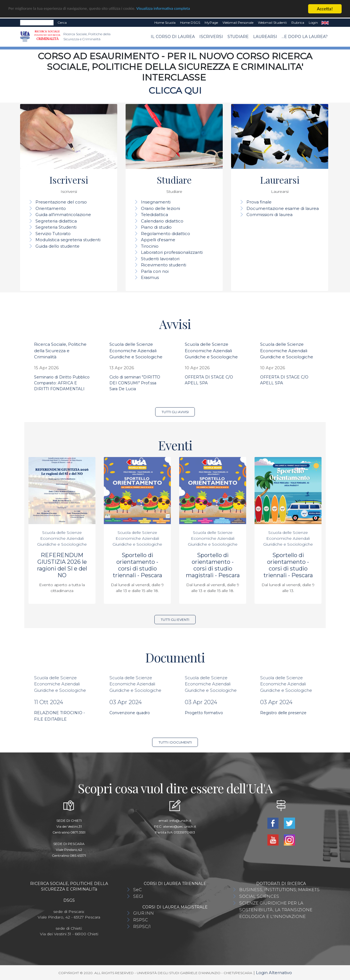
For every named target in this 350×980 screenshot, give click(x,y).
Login (313, 23)
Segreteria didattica (56, 221)
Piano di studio (156, 227)
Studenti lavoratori (160, 259)
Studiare (238, 37)
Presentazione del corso (61, 202)
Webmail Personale (238, 23)
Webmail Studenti (272, 23)
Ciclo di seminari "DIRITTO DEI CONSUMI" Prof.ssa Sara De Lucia (135, 383)
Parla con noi (155, 271)
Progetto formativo (204, 713)
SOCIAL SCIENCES (259, 896)
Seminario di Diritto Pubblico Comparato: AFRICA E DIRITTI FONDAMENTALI (62, 383)
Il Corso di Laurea (173, 37)
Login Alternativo (274, 973)
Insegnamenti (156, 202)
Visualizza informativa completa (184, 9)
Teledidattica (154, 215)
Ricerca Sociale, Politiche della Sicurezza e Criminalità (60, 351)
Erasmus (150, 277)
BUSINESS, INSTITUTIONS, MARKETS (279, 890)
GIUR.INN (143, 913)
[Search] (37, 23)
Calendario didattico (162, 221)
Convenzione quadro (130, 713)
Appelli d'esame (158, 240)
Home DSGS (190, 23)
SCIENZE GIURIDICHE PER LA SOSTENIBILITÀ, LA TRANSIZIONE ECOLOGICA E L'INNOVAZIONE (276, 910)
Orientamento (51, 208)
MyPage (211, 23)
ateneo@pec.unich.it (180, 826)
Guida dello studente (57, 246)
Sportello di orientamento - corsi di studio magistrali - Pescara (213, 565)
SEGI (138, 896)
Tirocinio (150, 246)
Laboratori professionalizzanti (172, 252)
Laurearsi (265, 37)
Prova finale (259, 202)
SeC (137, 890)
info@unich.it (180, 821)
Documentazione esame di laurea (283, 208)
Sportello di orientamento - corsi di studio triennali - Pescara (137, 565)
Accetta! (325, 9)
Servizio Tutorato (53, 234)
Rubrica (298, 23)
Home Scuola (165, 23)
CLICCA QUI (175, 90)
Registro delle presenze (283, 713)
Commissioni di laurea (269, 215)
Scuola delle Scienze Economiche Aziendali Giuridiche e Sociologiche (136, 351)
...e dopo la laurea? (305, 37)
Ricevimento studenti (164, 265)
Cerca (62, 23)
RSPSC (141, 920)
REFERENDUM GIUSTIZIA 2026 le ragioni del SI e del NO (62, 565)
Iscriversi (211, 37)
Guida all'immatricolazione (63, 215)
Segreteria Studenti (56, 227)
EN (325, 23)
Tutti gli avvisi (175, 412)
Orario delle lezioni (160, 208)
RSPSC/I (142, 926)
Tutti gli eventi (175, 620)
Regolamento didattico (166, 234)
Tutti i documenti (175, 742)
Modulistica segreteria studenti (68, 240)
